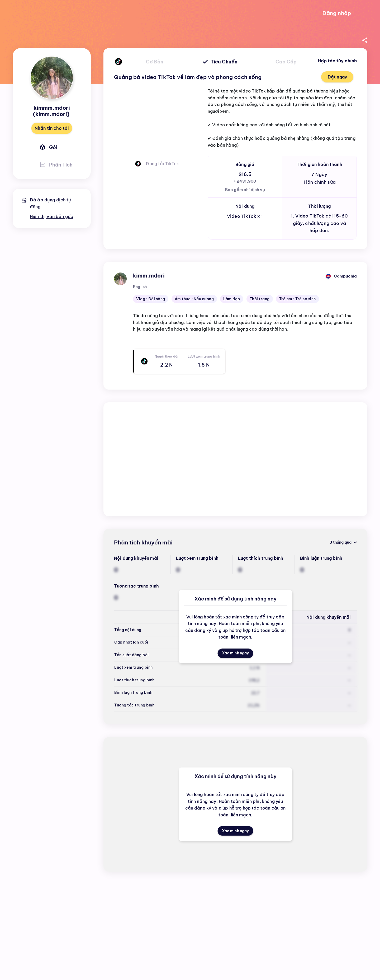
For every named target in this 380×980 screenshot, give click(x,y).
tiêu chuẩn (220, 62)
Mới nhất (296, 499)
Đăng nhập (337, 13)
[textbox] (245, 328)
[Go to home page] (47, 13)
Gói (48, 147)
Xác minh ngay (235, 655)
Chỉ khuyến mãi (342, 498)
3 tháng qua (342, 418)
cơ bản (155, 62)
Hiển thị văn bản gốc (51, 216)
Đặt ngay (337, 77)
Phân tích (56, 165)
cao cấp (286, 62)
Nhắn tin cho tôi (52, 128)
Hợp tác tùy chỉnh (337, 61)
